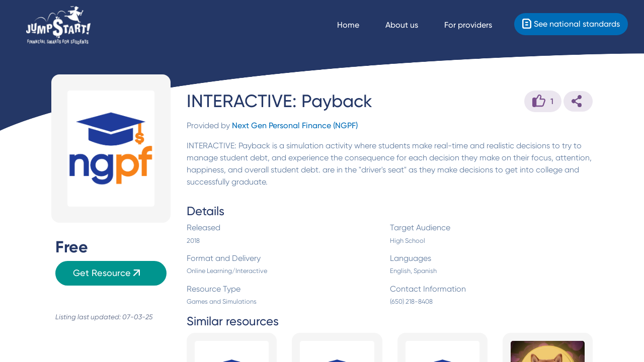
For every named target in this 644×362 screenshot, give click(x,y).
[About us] (411, 25)
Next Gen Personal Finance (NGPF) (295, 125)
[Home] (58, 25)
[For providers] (477, 25)
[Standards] (571, 24)
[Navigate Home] (357, 25)
